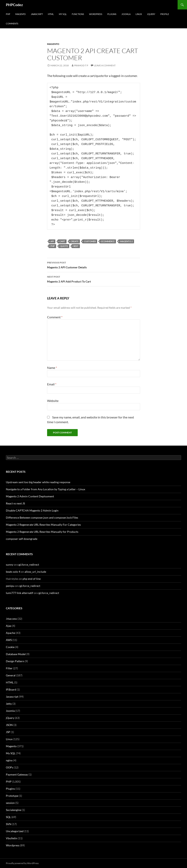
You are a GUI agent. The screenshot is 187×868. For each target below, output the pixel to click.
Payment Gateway (17, 774)
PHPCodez (14, 5)
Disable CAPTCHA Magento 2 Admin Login (32, 510)
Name (52, 368)
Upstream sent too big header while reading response (38, 482)
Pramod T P (81, 65)
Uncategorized (15, 831)
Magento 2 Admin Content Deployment (30, 496)
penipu (10, 586)
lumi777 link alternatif (20, 593)
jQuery (151, 14)
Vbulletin (12, 838)
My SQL (63, 14)
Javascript (37, 14)
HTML (51, 14)
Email (52, 384)
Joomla (126, 14)
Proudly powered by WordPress (22, 863)
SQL (8, 817)
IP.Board (11, 689)
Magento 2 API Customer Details (94, 265)
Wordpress (13, 845)
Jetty (9, 704)
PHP (8, 14)
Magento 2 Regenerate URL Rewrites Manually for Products (42, 532)
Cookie (10, 647)
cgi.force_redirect (28, 565)
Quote (64, 246)
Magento (21, 14)
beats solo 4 (13, 572)
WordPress (96, 14)
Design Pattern (15, 661)
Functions (78, 14)
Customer (90, 241)
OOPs (10, 767)
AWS (9, 640)
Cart (62, 241)
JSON (9, 725)
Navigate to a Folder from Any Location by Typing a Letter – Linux (46, 489)
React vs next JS (15, 503)
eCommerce (108, 241)
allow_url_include (35, 572)
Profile (165, 14)
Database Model (16, 654)
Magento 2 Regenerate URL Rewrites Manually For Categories (43, 525)
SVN (9, 824)
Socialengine (14, 810)
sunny (10, 565)
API (52, 241)
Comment (55, 317)
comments (12, 24)
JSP (8, 732)
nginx (9, 760)
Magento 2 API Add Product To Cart (94, 279)
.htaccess (11, 619)
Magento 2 (126, 241)
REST (76, 246)
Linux (139, 14)
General (11, 675)
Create (75, 241)
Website (53, 401)
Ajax (9, 626)
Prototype (12, 796)
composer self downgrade (22, 539)
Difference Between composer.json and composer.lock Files (42, 518)
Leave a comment (105, 65)
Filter (9, 668)
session (10, 803)
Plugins (112, 14)
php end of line (32, 579)
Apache (10, 633)
